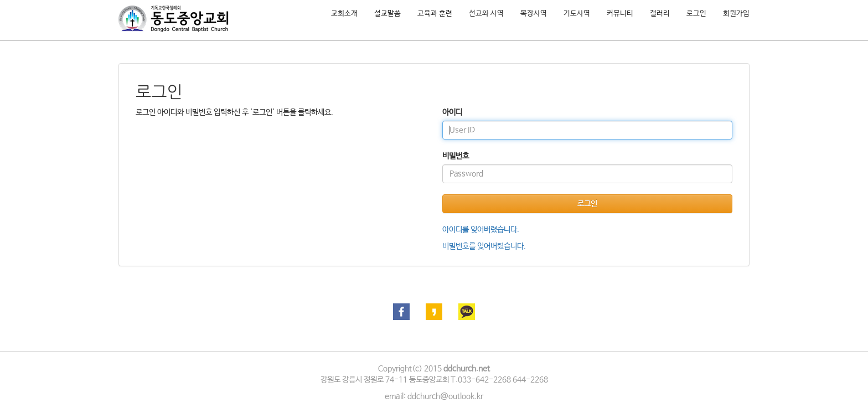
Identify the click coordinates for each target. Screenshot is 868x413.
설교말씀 (387, 14)
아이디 (452, 112)
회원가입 (736, 14)
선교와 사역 (486, 14)
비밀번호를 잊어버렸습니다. (484, 246)
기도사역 (577, 14)
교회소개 (344, 14)
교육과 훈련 (435, 14)
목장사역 (534, 14)
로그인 (696, 14)
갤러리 (660, 14)
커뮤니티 (620, 14)
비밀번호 (456, 156)
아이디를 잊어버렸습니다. (481, 230)
